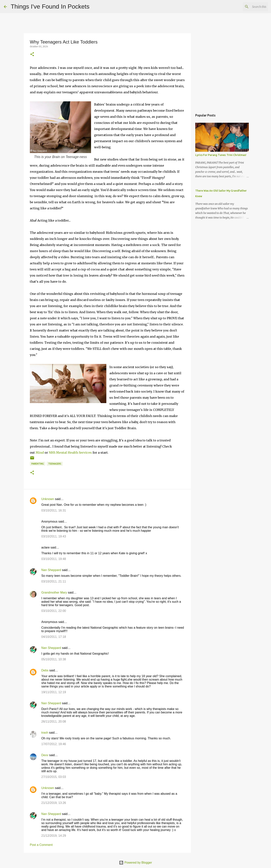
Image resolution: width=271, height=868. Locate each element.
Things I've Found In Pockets (50, 6)
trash (45, 733)
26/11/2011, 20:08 (54, 722)
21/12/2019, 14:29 (54, 836)
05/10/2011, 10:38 (54, 659)
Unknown (48, 499)
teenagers (55, 464)
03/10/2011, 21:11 (54, 581)
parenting (38, 464)
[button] (32, 54)
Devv (45, 755)
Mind (40, 453)
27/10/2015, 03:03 (54, 777)
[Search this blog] (248, 7)
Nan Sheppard (51, 570)
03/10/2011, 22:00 (54, 611)
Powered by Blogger (135, 863)
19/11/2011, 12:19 (54, 692)
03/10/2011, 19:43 (54, 536)
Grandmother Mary (54, 593)
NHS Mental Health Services (70, 453)
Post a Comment (41, 845)
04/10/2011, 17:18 (54, 637)
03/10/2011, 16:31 (54, 510)
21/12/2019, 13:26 (54, 803)
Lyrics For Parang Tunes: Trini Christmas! (221, 155)
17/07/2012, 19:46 (54, 744)
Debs (45, 670)
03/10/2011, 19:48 (54, 559)
